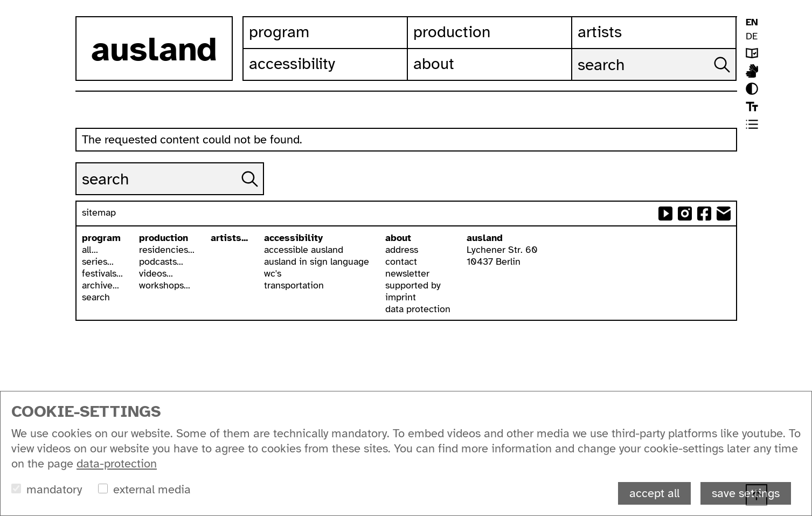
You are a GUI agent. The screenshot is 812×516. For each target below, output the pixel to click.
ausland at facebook (704, 214)
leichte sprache (752, 53)
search (96, 297)
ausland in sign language (317, 262)
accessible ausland (304, 250)
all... (90, 250)
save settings (746, 493)
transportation (294, 285)
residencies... (167, 250)
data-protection (117, 463)
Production (452, 32)
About (434, 64)
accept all (654, 493)
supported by (413, 285)
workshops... (165, 285)
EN (752, 22)
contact (401, 262)
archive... (100, 285)
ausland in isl (752, 71)
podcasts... (161, 262)
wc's (273, 273)
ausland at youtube (665, 214)
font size (752, 106)
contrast (752, 89)
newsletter (407, 273)
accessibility (293, 238)
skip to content (0, 0)
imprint (401, 297)
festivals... (102, 273)
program (101, 238)
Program (279, 32)
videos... (156, 273)
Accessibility (292, 64)
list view (752, 124)
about (398, 238)
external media (152, 489)
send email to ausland (724, 214)
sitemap (99, 212)
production (164, 238)
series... (98, 262)
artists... (229, 238)
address (402, 250)
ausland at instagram (685, 214)
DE (752, 36)
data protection (418, 309)
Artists (600, 32)
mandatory (54, 489)
